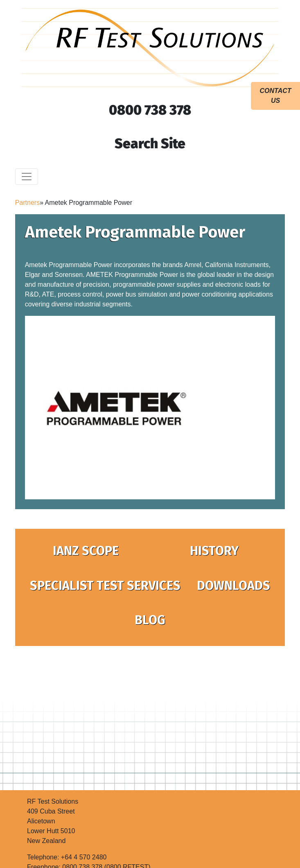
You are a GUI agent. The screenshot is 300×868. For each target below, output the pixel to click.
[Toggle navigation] (27, 177)
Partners (27, 203)
